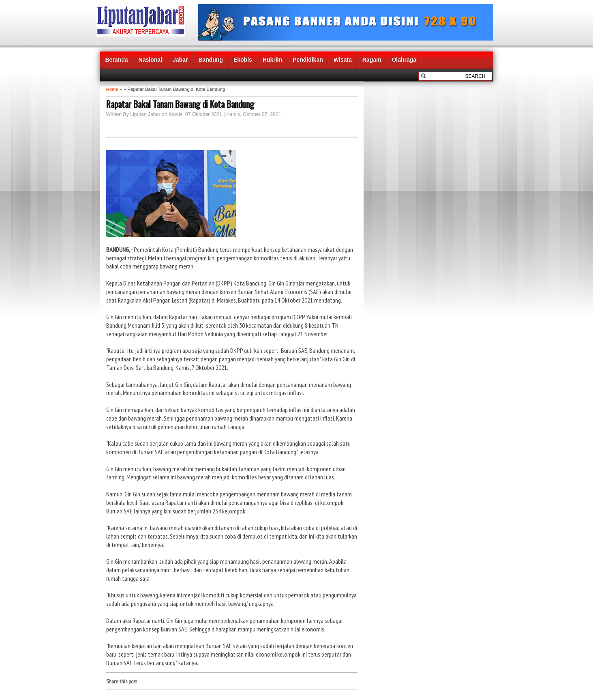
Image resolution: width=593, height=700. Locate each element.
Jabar (180, 60)
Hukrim (272, 60)
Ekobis (243, 60)
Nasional (150, 60)
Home (112, 89)
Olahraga (404, 60)
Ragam (372, 60)
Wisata (343, 60)
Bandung (211, 60)
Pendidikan (308, 60)
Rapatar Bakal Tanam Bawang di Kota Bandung (180, 104)
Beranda (117, 60)
